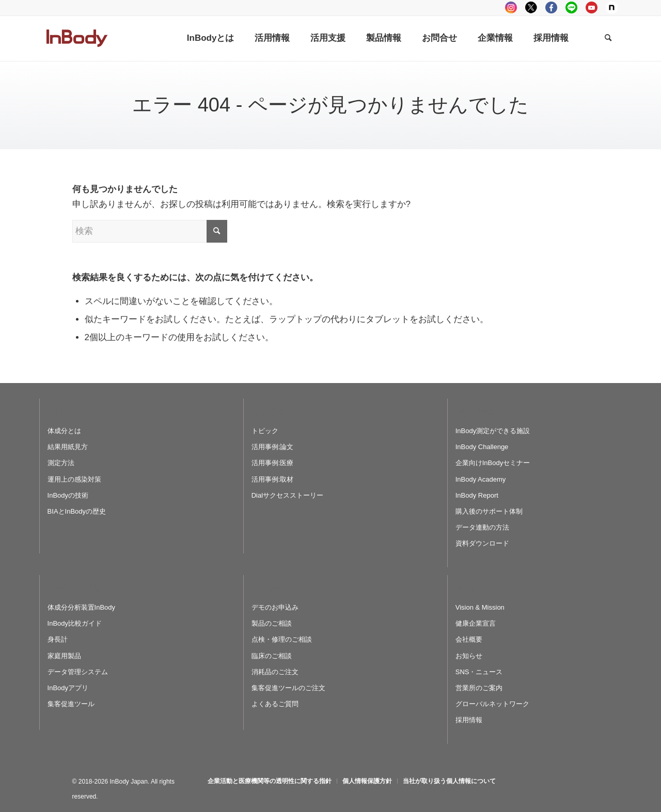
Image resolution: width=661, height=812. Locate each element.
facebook (551, 7)
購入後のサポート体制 (489, 511)
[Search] (608, 38)
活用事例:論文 (273, 447)
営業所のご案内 (479, 688)
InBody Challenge (482, 447)
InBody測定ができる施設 (493, 431)
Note (612, 7)
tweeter (531, 7)
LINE (571, 7)
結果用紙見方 (68, 447)
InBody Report (477, 495)
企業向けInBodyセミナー (493, 463)
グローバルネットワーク (492, 704)
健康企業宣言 (476, 623)
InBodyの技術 (68, 495)
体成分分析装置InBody (81, 607)
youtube (592, 7)
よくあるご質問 (275, 704)
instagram (511, 7)
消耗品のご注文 (275, 672)
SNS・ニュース (479, 672)
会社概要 (469, 639)
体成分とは (64, 431)
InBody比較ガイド (75, 623)
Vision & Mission (480, 607)
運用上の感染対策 (74, 479)
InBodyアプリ (68, 688)
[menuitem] (211, 38)
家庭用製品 (64, 656)
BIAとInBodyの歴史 (77, 511)
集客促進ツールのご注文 (288, 688)
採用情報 (469, 720)
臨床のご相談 (272, 656)
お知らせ (469, 656)
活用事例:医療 (273, 463)
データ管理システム (78, 672)
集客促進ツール (71, 704)
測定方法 (61, 463)
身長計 (58, 639)
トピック (265, 431)
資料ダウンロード (482, 543)
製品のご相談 (272, 623)
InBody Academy (481, 479)
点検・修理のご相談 (282, 639)
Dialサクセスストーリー (287, 495)
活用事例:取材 (273, 479)
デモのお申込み (275, 607)
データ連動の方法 (482, 527)
